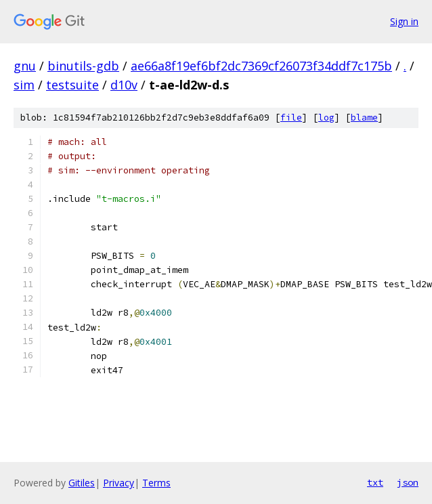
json (408, 482)
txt (375, 482)
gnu (25, 66)
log (326, 118)
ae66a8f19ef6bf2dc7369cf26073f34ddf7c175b (261, 66)
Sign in (404, 21)
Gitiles (82, 483)
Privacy (118, 483)
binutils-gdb (83, 66)
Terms (156, 483)
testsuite (72, 85)
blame (364, 118)
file (291, 118)
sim (24, 85)
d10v (124, 85)
